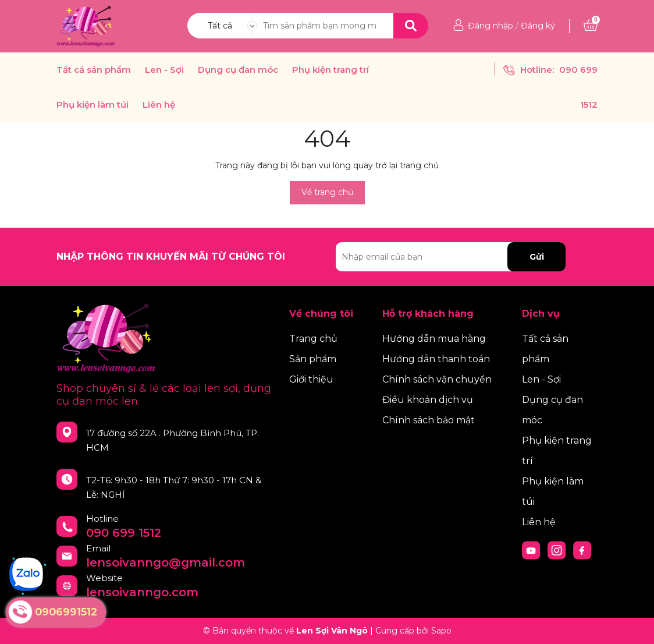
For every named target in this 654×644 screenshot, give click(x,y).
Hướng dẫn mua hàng (434, 339)
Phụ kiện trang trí (330, 70)
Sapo (441, 631)
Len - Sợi (164, 70)
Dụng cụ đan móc (238, 70)
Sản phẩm (313, 359)
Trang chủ (313, 339)
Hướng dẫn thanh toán (436, 359)
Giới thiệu (311, 379)
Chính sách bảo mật (429, 420)
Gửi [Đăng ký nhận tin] (537, 257)
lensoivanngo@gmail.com (166, 562)
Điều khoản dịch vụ (428, 400)
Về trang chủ (327, 192)
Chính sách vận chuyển (437, 379)
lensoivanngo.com (142, 592)
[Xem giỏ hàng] (591, 26)
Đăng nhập (490, 26)
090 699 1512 (124, 533)
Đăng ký (538, 26)
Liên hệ (159, 105)
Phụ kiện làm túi (93, 105)
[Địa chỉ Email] (451, 257)
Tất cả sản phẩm (94, 70)
